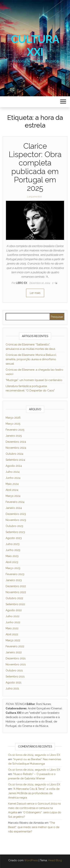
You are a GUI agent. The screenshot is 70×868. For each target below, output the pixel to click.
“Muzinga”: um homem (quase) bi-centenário (34, 380)
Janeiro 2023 (14, 580)
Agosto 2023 (14, 538)
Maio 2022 (12, 628)
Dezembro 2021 (16, 658)
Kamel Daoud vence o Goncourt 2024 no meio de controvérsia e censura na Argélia (35, 808)
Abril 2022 (12, 634)
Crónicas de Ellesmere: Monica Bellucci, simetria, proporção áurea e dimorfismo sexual (31, 359)
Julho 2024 (13, 472)
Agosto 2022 (14, 610)
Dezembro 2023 (16, 514)
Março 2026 (13, 418)
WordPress (31, 860)
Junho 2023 (13, 550)
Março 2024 (13, 496)
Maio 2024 (12, 484)
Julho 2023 (12, 544)
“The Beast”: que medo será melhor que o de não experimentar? (34, 827)
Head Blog (55, 860)
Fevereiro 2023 (15, 574)
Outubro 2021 (14, 670)
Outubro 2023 (14, 526)
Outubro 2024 (14, 454)
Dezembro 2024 (16, 442)
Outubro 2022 (14, 598)
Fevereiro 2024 (15, 502)
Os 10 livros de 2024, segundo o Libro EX (34, 755)
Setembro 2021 (15, 676)
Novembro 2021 (16, 664)
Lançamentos (34, 197)
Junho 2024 (13, 478)
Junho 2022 (13, 622)
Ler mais (35, 293)
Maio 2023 (12, 556)
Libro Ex (22, 283)
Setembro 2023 (15, 532)
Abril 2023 (12, 562)
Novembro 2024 (16, 448)
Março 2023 (13, 568)
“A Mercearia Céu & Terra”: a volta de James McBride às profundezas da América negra (34, 793)
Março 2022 (13, 640)
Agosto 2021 (13, 683)
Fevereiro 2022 (15, 646)
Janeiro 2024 (14, 508)
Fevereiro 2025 (15, 430)
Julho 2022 (12, 616)
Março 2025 (13, 424)
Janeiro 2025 (14, 436)
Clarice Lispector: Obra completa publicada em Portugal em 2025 (35, 167)
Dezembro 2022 (16, 586)
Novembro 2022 (16, 592)
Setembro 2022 (15, 604)
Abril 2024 (12, 490)
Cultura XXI (35, 46)
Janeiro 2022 (14, 652)
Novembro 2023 (16, 520)
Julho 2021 (12, 689)
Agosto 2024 (14, 466)
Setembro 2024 (15, 460)
